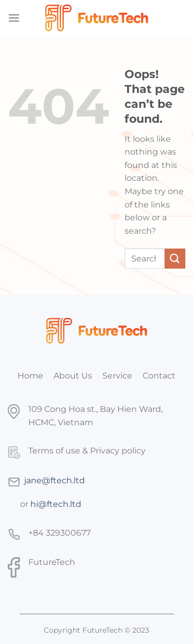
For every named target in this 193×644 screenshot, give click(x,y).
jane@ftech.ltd (55, 480)
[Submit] (175, 259)
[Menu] (14, 18)
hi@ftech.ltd (56, 504)
